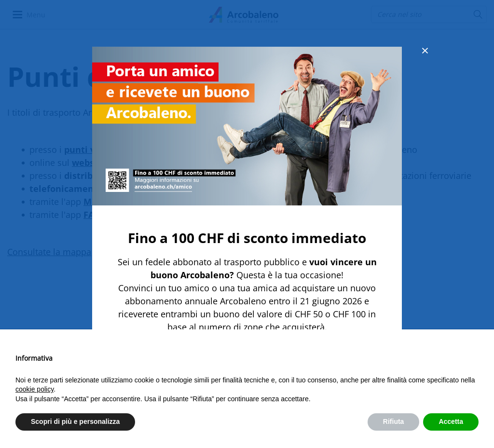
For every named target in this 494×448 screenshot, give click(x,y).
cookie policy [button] (34, 389)
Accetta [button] (451, 421)
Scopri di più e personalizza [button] (75, 421)
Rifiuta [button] (394, 421)
